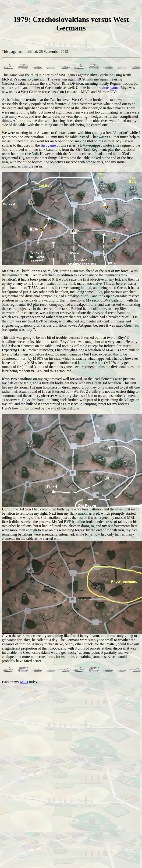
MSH (24, 682)
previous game (108, 88)
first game (48, 145)
